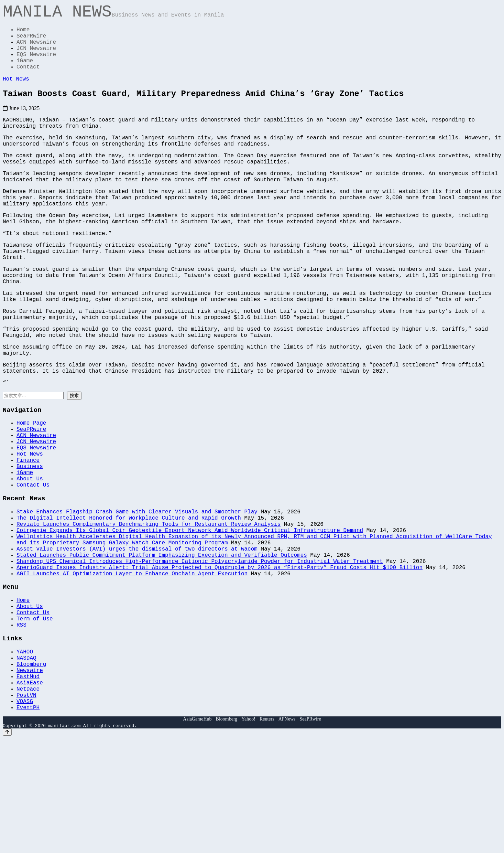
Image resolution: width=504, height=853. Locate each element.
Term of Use (35, 717)
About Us (30, 553)
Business (30, 537)
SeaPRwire (31, 42)
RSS (21, 724)
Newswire (30, 776)
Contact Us (33, 560)
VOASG (25, 814)
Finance (28, 530)
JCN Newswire (36, 57)
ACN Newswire (36, 50)
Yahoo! (248, 834)
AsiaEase (30, 791)
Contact (28, 80)
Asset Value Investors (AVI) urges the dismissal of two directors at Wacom (137, 635)
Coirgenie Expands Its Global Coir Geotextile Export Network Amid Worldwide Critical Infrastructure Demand (190, 612)
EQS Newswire (36, 65)
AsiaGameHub (197, 834)
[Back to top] (7, 847)
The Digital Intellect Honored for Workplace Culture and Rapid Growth (129, 597)
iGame (25, 72)
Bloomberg (31, 769)
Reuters (267, 834)
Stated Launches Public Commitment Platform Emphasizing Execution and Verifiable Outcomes (162, 642)
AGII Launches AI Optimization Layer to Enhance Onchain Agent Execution (132, 665)
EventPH (28, 822)
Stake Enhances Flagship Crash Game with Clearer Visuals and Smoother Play (137, 589)
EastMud (28, 784)
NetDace (28, 799)
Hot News (16, 93)
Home (23, 34)
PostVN (26, 807)
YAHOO (25, 754)
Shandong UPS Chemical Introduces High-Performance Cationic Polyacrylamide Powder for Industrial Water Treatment (200, 650)
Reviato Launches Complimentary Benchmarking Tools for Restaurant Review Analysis (149, 605)
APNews (287, 834)
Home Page (31, 484)
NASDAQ (26, 761)
